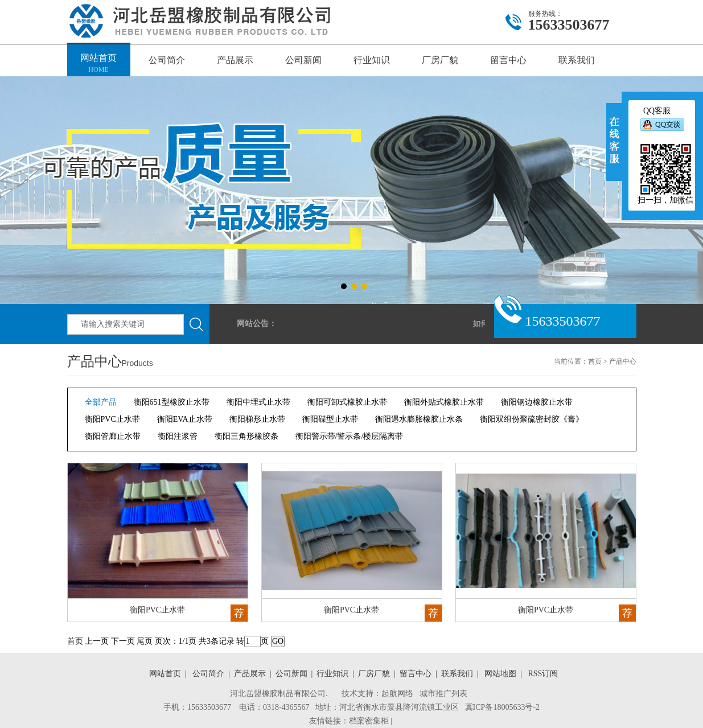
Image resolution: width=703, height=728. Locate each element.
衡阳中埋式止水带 (258, 402)
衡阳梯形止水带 (257, 419)
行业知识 (372, 60)
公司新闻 (303, 60)
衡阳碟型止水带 (330, 419)
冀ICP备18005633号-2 (502, 707)
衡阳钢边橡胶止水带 (537, 402)
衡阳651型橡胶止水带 (172, 402)
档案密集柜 (369, 721)
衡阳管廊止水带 (113, 436)
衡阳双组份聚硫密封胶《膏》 (532, 419)
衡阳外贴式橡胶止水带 (444, 402)
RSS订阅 (541, 674)
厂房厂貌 (440, 60)
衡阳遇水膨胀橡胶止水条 (419, 419)
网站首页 (99, 64)
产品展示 (235, 60)
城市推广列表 (443, 694)
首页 (595, 361)
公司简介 (167, 60)
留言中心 (508, 60)
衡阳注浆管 (178, 436)
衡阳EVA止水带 (185, 419)
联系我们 (577, 60)
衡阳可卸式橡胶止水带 (347, 402)
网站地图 (498, 674)
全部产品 (101, 402)
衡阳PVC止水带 (112, 419)
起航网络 (397, 694)
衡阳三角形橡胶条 (246, 436)
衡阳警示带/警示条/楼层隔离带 (350, 436)
